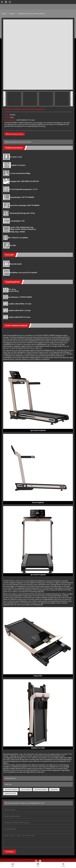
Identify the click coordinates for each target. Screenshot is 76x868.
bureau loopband (26, 790)
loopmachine (54, 790)
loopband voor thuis (10, 793)
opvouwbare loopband (11, 790)
